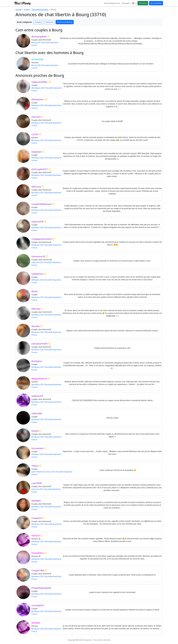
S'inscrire (143, 3)
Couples (38, 22)
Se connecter (156, 3)
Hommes (49, 22)
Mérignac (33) (37, 280)
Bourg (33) (36, 42)
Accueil (18, 10)
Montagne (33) (38, 88)
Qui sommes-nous (112, 3)
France (27, 10)
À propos (125, 3)
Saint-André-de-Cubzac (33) (43, 472)
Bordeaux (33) (37, 105)
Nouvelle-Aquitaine (40, 10)
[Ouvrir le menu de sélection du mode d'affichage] (134, 3)
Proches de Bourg (65, 22)
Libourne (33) (37, 262)
